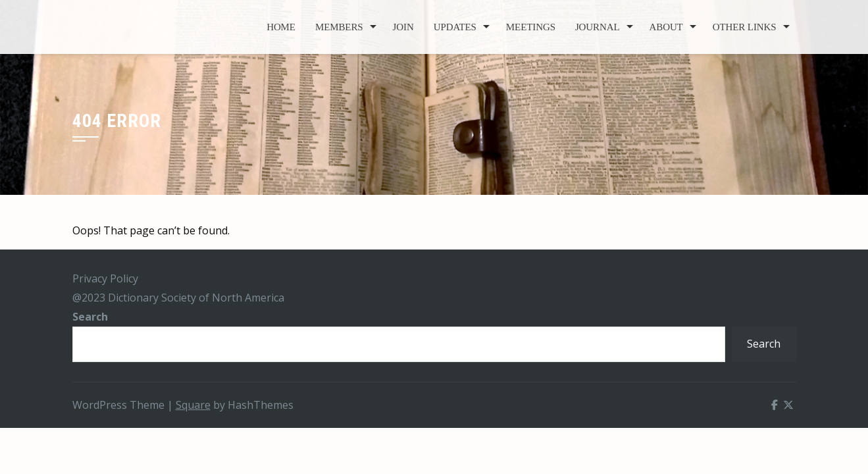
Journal (598, 27)
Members (339, 27)
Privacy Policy (105, 278)
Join (403, 27)
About (666, 27)
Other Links (745, 27)
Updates (455, 27)
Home (281, 27)
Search (90, 317)
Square (193, 405)
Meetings (531, 27)
